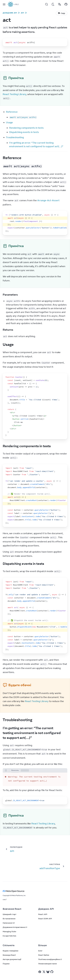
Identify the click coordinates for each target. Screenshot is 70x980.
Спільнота (9, 945)
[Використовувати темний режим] (53, 4)
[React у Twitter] (44, 972)
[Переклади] (59, 4)
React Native (44, 955)
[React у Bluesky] (48, 972)
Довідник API (10, 13)
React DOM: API (45, 919)
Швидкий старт (10, 914)
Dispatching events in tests (24, 132)
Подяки (6, 964)
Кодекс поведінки (10, 951)
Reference (12, 112)
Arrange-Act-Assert (48, 200)
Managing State (9, 931)
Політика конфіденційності (50, 959)
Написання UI (9, 923)
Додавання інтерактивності (15, 927)
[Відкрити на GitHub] (66, 4)
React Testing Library (14, 94)
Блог (40, 951)
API (22, 13)
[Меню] (4, 4)
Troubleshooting (15, 137)
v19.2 (16, 4)
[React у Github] (52, 972)
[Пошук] (46, 4)
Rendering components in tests (26, 128)
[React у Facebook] (40, 972)
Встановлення (9, 919)
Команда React (9, 955)
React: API (43, 914)
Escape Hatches (9, 936)
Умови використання (47, 964)
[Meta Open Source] (35, 891)
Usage (9, 122)
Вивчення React (12, 909)
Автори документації (12, 959)
